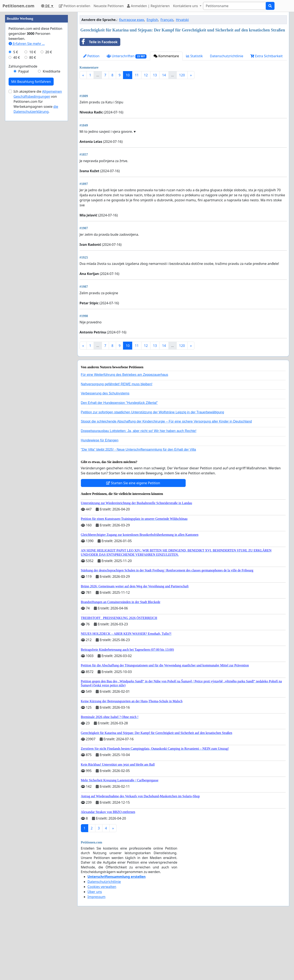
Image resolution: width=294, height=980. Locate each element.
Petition (91, 56)
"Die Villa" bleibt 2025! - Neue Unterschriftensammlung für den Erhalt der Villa (139, 508)
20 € (49, 178)
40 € (17, 183)
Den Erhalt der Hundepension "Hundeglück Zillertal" (119, 461)
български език (132, 20)
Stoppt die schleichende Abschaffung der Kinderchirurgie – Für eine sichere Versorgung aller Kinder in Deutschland (166, 480)
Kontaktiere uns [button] (186, 6)
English (152, 20)
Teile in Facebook (99, 42)
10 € (33, 178)
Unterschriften (127, 56)
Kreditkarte (52, 197)
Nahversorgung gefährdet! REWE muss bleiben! (117, 443)
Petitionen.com (18, 6)
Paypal (23, 197)
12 (146, 75)
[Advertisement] (183, 115)
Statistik (194, 56)
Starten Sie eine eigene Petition (133, 542)
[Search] (234, 6)
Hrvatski (182, 20)
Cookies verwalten (102, 945)
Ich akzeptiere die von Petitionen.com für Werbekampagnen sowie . (38, 227)
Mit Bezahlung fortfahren (31, 207)
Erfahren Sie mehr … (27, 169)
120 (182, 75)
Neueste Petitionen (109, 6)
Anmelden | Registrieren (148, 6)
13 (155, 75)
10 (128, 75)
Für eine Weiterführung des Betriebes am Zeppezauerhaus (125, 433)
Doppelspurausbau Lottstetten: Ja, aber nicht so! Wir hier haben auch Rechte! (139, 490)
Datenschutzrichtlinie (227, 56)
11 (137, 75)
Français (167, 20)
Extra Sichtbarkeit (267, 56)
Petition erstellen (75, 6)
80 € (33, 183)
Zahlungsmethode (23, 192)
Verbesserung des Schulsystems (105, 452)
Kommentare (166, 56)
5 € (16, 178)
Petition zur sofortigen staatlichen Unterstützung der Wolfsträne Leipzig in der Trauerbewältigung (153, 471)
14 (164, 75)
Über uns (95, 950)
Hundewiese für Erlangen (100, 499)
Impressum (97, 955)
